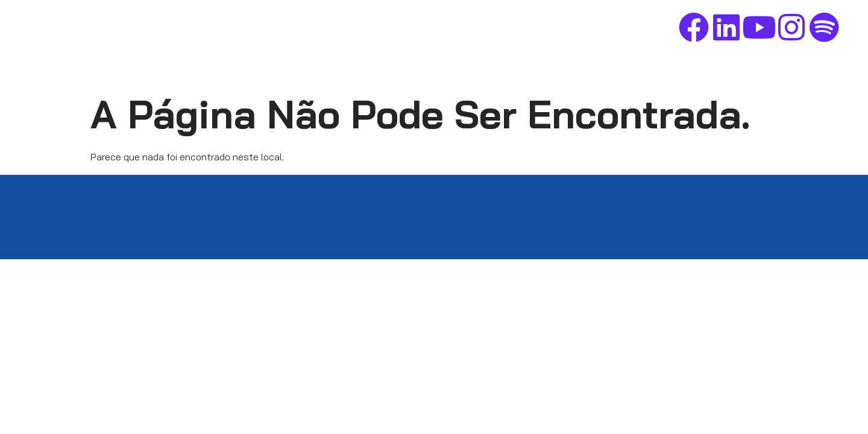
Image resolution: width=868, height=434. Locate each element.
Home (413, 30)
